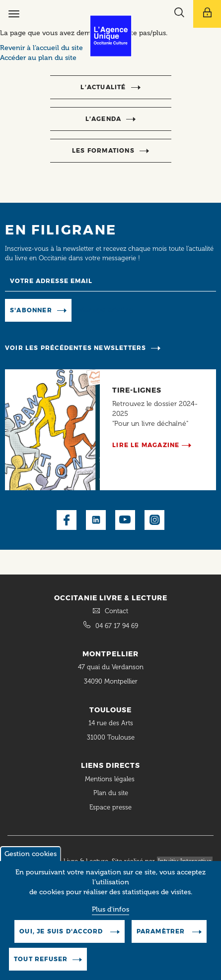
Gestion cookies (31, 860)
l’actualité (103, 87)
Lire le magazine (146, 445)
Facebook (67, 520)
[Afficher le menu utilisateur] (207, 14)
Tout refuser (41, 965)
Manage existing (106, 310)
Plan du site (111, 793)
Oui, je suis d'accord (62, 938)
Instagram (154, 520)
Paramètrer (162, 938)
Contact (116, 611)
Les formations (103, 150)
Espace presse (110, 807)
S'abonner (31, 310)
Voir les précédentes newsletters (75, 348)
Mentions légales (111, 779)
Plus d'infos (110, 916)
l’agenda (104, 119)
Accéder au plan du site (38, 58)
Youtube (125, 520)
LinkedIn (96, 520)
